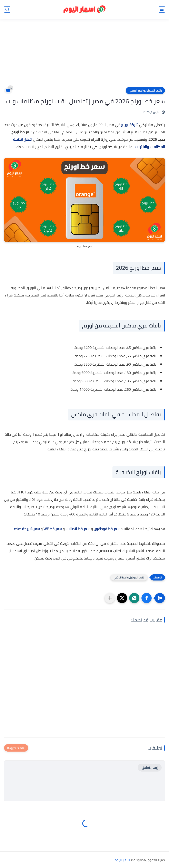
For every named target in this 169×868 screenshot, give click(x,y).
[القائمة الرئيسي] (162, 9)
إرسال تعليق (150, 768)
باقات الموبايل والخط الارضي (145, 91)
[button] (147, 598)
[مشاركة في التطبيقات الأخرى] (110, 598)
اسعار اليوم (122, 860)
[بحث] (7, 9)
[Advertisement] (84, 55)
